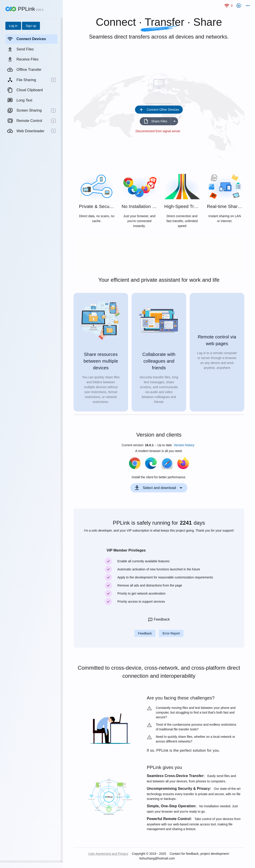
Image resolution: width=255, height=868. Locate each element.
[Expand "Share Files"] (174, 121)
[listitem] (31, 39)
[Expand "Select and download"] (159, 488)
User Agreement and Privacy (108, 854)
